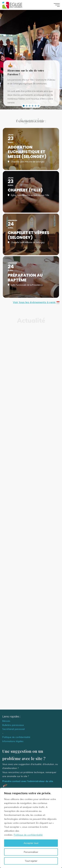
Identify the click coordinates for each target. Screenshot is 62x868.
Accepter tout (31, 843)
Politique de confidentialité (28, 835)
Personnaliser (31, 852)
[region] (31, 828)
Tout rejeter (31, 861)
